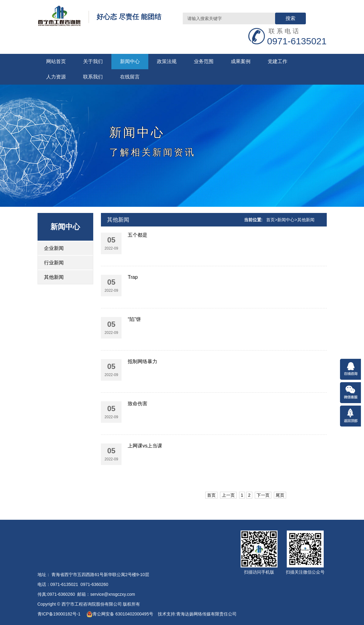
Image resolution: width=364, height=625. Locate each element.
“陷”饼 (134, 319)
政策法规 (167, 61)
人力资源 (56, 77)
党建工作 (278, 61)
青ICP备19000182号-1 (60, 614)
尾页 (280, 495)
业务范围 (204, 61)
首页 (270, 220)
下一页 (263, 495)
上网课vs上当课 (145, 446)
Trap (133, 277)
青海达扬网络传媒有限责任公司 (206, 614)
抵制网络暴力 (142, 361)
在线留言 (130, 77)
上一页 (228, 495)
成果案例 (241, 61)
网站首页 (56, 61)
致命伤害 (138, 404)
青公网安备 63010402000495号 (120, 614)
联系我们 (93, 77)
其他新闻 (54, 277)
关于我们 (93, 61)
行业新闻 (54, 263)
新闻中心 (130, 61)
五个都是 (138, 235)
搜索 (290, 18)
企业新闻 (54, 248)
